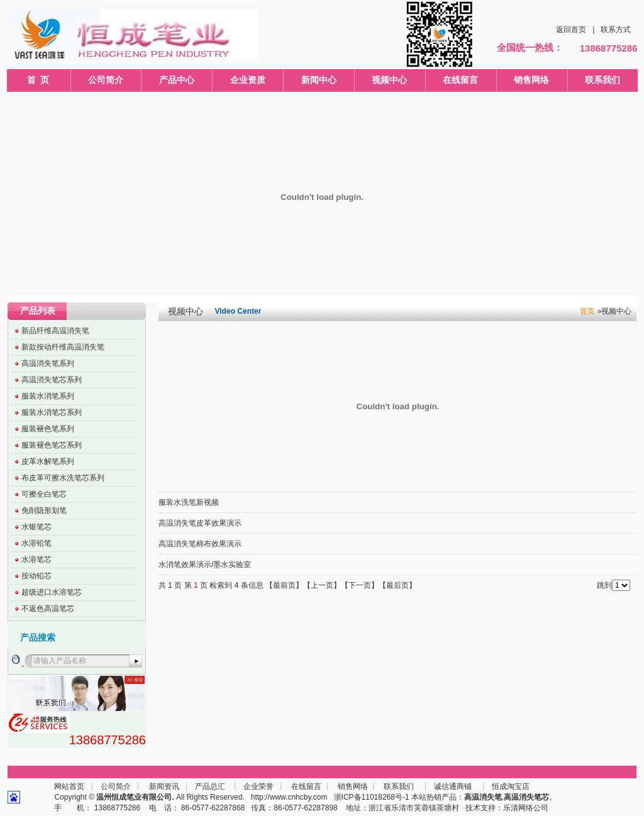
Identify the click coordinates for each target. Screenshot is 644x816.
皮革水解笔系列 (48, 461)
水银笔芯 (36, 527)
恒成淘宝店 (510, 786)
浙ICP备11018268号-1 (372, 797)
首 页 (38, 80)
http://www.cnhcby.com (289, 797)
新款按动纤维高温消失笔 (63, 347)
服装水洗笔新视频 (189, 502)
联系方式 (616, 30)
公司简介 (106, 80)
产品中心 (177, 80)
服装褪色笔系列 (48, 429)
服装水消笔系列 (48, 396)
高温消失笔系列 (48, 363)
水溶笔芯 (36, 560)
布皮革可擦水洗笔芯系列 (63, 478)
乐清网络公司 (526, 808)
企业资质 (248, 80)
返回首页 (571, 30)
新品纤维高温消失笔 (55, 331)
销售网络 (531, 80)
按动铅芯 (36, 576)
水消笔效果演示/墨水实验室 (205, 565)
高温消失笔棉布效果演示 (200, 544)
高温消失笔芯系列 (52, 380)
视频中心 (389, 80)
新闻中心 (319, 80)
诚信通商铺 (452, 786)
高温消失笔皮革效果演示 (200, 523)
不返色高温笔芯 (48, 609)
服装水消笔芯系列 (52, 412)
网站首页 (69, 786)
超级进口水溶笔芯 (52, 592)
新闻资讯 (164, 786)
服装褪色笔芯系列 (52, 445)
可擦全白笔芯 (44, 494)
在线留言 (460, 80)
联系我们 (602, 80)
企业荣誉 (258, 786)
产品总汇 (210, 786)
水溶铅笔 (36, 543)
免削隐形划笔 (44, 510)
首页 (587, 311)
